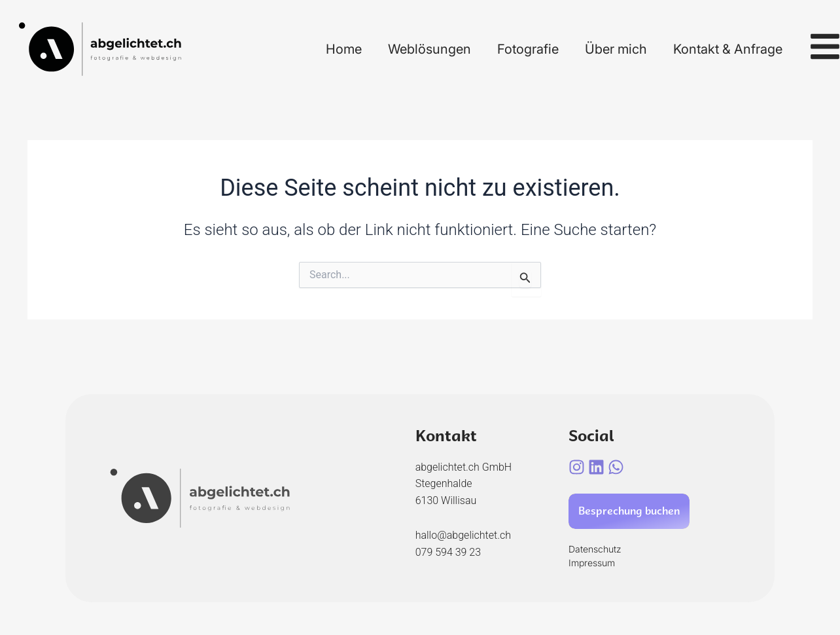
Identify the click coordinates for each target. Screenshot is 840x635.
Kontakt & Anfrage (728, 49)
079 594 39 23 (448, 552)
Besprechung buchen (629, 511)
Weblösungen (429, 49)
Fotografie (528, 49)
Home (344, 49)
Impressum (592, 563)
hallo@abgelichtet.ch (463, 535)
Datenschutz (595, 549)
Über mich (616, 49)
